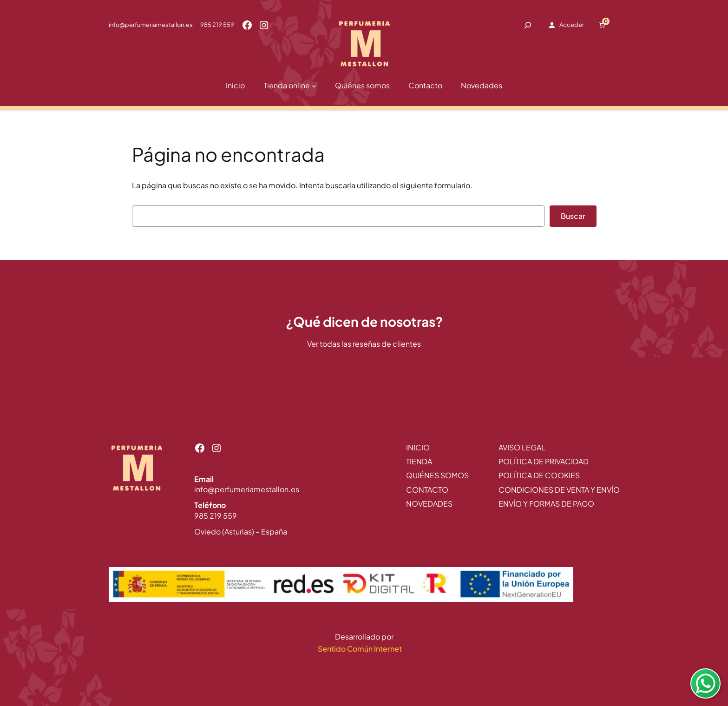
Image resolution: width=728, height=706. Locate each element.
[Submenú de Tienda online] (314, 86)
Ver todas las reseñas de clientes (364, 344)
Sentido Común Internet (361, 649)
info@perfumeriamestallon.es (151, 25)
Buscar (573, 216)
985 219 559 (217, 25)
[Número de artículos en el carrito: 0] (602, 25)
